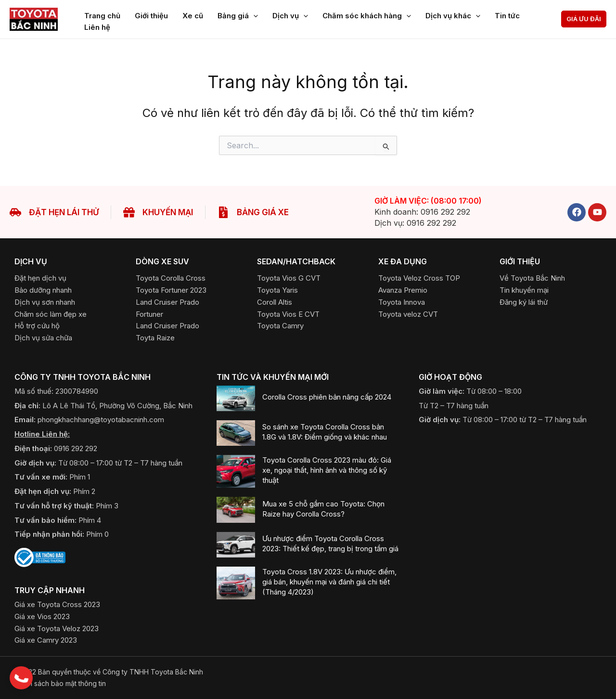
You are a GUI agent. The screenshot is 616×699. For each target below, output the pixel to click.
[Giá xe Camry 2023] (46, 640)
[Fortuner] (149, 314)
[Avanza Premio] (403, 290)
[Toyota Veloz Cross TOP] (419, 278)
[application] (253, 14)
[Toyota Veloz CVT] (408, 314)
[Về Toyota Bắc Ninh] (532, 278)
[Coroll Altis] (275, 302)
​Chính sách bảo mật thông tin (60, 683)
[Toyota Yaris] (277, 290)
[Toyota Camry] (280, 326)
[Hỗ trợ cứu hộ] (37, 326)
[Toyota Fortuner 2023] (171, 290)
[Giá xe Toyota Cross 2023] (57, 604)
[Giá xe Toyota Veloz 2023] (57, 628)
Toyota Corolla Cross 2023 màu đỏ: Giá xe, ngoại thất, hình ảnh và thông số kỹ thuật (327, 470)
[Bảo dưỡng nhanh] (43, 290)
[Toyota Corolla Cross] (171, 278)
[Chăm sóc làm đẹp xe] (51, 314)
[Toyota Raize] (155, 338)
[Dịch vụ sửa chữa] (43, 338)
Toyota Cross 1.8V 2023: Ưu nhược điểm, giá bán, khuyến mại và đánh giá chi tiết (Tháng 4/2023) (329, 582)
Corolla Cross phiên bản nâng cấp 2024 (327, 397)
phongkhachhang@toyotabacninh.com (101, 420)
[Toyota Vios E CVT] (288, 314)
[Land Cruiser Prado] (167, 302)
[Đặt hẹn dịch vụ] (40, 278)
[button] (584, 19)
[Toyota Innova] (402, 302)
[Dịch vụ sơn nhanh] (45, 302)
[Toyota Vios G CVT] (289, 278)
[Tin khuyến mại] (524, 290)
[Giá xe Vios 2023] (42, 616)
